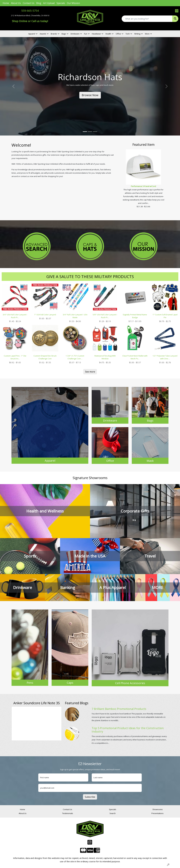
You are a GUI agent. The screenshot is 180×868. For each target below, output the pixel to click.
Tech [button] (128, 34)
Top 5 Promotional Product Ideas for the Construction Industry (128, 730)
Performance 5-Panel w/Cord (143, 186)
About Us (16, 3)
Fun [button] (86, 34)
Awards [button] (43, 34)
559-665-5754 (30, 11)
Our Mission (73, 3)
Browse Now (90, 95)
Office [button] (118, 34)
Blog (39, 3)
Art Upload (49, 3)
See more (90, 372)
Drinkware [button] (75, 34)
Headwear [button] (96, 34)
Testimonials (68, 813)
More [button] (147, 34)
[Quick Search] (147, 19)
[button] (13, 86)
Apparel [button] (32, 34)
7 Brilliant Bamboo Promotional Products (119, 709)
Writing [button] (137, 34)
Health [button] (108, 34)
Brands (54, 34)
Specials (61, 3)
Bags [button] (64, 34)
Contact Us (29, 3)
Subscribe (90, 797)
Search (113, 813)
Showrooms (158, 809)
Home (6, 3)
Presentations (157, 813)
